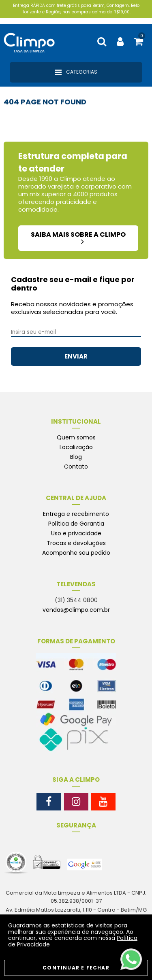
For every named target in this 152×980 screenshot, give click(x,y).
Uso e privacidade (76, 533)
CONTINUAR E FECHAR (76, 968)
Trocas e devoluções (76, 543)
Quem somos (76, 437)
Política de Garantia (76, 524)
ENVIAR (76, 356)
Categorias (76, 72)
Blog (76, 457)
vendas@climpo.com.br (76, 610)
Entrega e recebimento (76, 514)
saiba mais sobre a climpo (78, 237)
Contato (76, 467)
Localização (76, 447)
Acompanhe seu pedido (76, 553)
